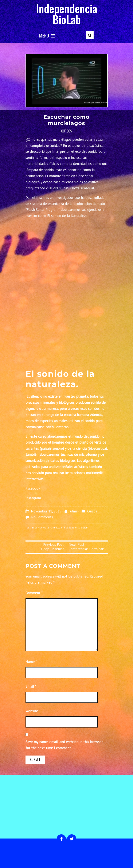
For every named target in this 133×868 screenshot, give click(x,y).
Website (32, 711)
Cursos (66, 131)
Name (30, 662)
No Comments (42, 517)
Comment (34, 593)
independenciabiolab (76, 528)
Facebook (33, 488)
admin (74, 511)
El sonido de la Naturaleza (47, 528)
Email (30, 686)
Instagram (33, 498)
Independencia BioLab (67, 14)
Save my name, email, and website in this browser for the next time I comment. (64, 745)
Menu (47, 35)
